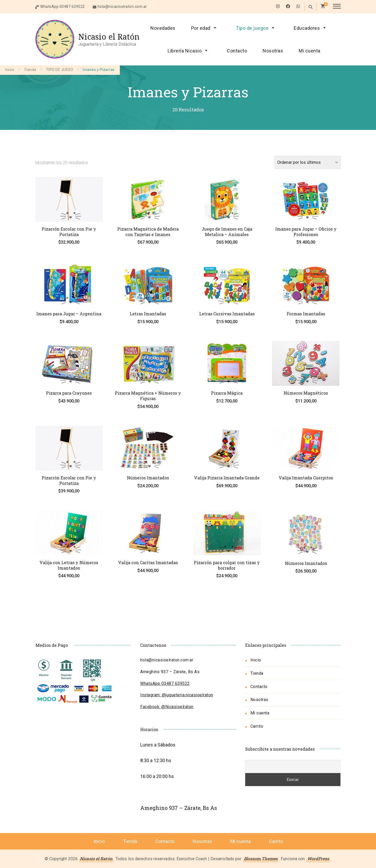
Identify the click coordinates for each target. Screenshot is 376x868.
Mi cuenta (310, 51)
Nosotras (273, 51)
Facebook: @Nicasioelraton (167, 707)
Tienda (257, 673)
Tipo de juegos (252, 28)
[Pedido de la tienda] (308, 162)
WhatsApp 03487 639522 (63, 7)
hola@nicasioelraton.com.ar (122, 7)
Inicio (256, 660)
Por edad (201, 28)
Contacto (237, 51)
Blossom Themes (261, 858)
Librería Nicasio (185, 51)
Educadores (307, 28)
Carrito (257, 726)
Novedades (163, 28)
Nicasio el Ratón (109, 37)
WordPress (318, 858)
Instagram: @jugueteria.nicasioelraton (177, 695)
